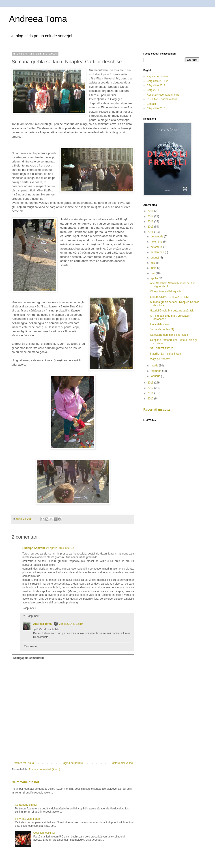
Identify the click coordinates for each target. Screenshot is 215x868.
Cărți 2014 (153, 90)
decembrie (157, 237)
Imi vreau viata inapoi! (28, 819)
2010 (151, 399)
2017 (151, 216)
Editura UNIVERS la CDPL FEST (170, 297)
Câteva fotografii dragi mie (166, 292)
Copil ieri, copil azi (44, 833)
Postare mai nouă (23, 763)
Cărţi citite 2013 (156, 85)
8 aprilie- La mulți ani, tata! (166, 354)
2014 (151, 232)
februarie (156, 371)
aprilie (155, 278)
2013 (151, 383)
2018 (151, 211)
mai (153, 273)
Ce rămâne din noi (25, 782)
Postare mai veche (122, 763)
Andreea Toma (38, 19)
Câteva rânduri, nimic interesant (169, 335)
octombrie (157, 247)
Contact (151, 104)
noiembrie (157, 242)
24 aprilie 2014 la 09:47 (60, 548)
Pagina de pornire (72, 763)
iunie (154, 268)
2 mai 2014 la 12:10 (71, 624)
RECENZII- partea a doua (162, 99)
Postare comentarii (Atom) (44, 769)
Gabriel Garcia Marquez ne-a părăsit (172, 311)
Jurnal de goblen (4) (162, 329)
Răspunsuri (33, 616)
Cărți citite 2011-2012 (159, 81)
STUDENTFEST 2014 (163, 349)
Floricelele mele (159, 324)
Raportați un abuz (157, 410)
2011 (151, 393)
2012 (151, 388)
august (155, 258)
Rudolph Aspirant (34, 548)
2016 (151, 221)
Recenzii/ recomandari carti (163, 95)
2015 (151, 227)
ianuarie (156, 376)
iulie (154, 263)
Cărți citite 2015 (156, 108)
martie (155, 366)
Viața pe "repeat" (160, 359)
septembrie (158, 252)
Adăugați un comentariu (28, 658)
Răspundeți (29, 608)
